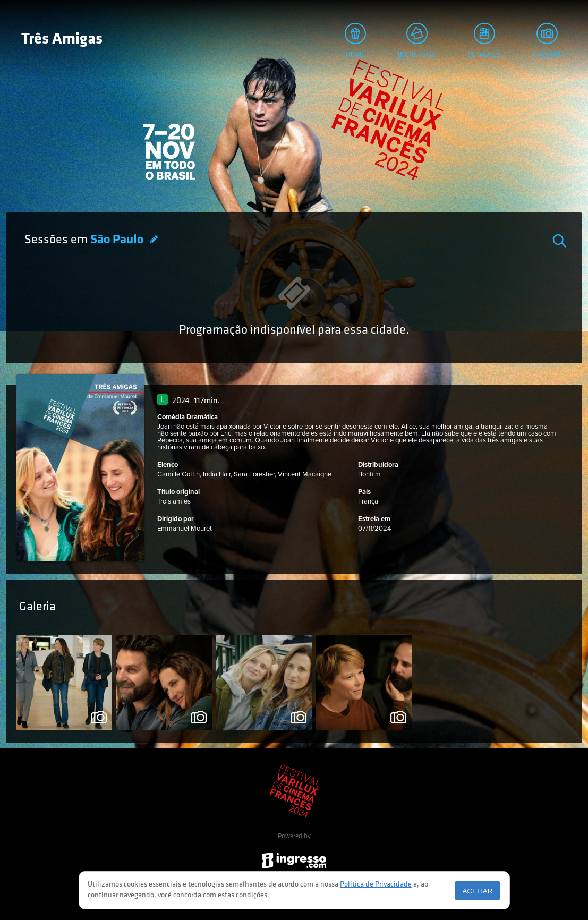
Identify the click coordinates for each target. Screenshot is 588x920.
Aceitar (478, 891)
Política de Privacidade (376, 885)
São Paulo (118, 240)
